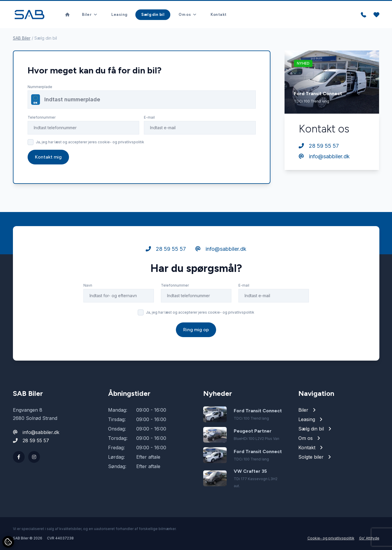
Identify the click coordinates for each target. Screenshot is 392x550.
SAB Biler (22, 38)
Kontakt (219, 15)
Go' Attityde (369, 538)
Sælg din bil (153, 15)
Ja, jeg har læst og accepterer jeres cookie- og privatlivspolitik (90, 142)
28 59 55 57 (319, 146)
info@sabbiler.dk (324, 156)
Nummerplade (40, 87)
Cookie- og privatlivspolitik (331, 538)
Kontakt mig (48, 157)
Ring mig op (196, 342)
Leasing (119, 15)
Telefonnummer (42, 117)
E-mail (149, 117)
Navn (88, 298)
